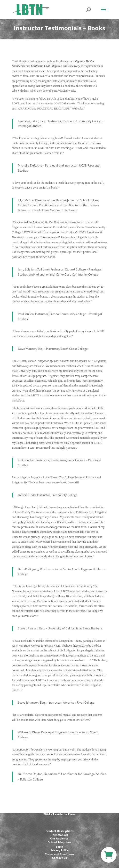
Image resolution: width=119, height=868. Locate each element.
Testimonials (59, 835)
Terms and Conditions (59, 854)
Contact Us (59, 858)
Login (59, 847)
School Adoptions (59, 842)
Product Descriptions (59, 831)
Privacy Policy (59, 850)
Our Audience (59, 838)
